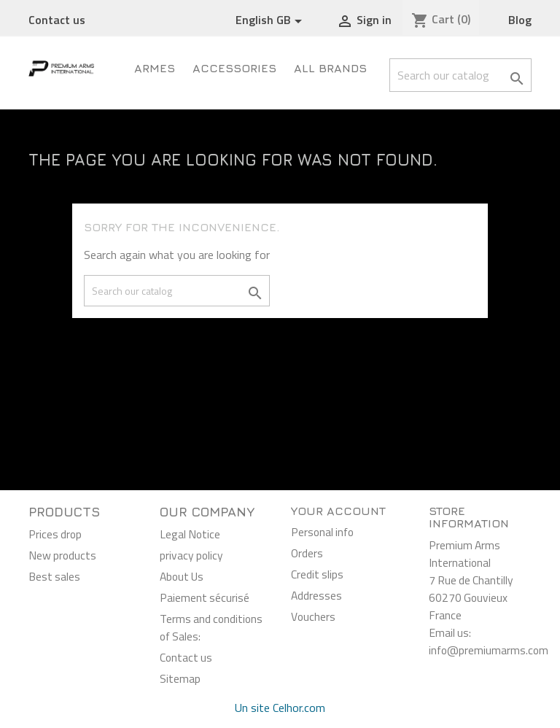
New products (62, 555)
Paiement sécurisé (205, 597)
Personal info (322, 532)
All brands (330, 68)
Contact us (57, 20)
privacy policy (191, 555)
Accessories (234, 68)
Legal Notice (190, 534)
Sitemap (180, 678)
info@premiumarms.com (489, 650)
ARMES (155, 68)
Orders (307, 553)
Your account (338, 511)
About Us (182, 576)
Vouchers (313, 616)
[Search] (460, 75)
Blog (520, 20)
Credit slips (317, 574)
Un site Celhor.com (280, 708)
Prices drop (55, 534)
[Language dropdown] (271, 20)
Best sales (54, 576)
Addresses (316, 595)
